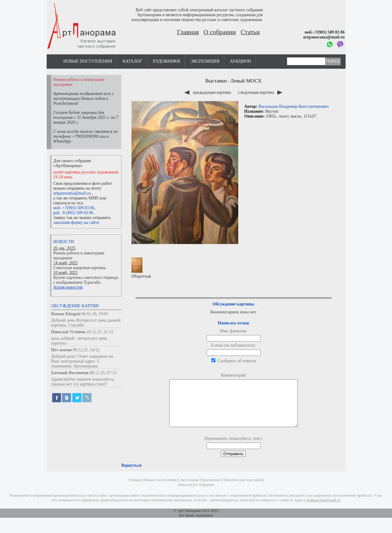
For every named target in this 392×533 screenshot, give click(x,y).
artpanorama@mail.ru (72, 193)
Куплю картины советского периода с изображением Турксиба (86, 280)
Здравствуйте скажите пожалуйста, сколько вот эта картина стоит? (83, 382)
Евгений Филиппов (70, 373)
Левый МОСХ (246, 81)
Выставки (216, 81)
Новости (64, 242)
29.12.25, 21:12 (100, 332)
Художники (166, 61)
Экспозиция (205, 61)
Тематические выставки (243, 489)
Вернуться (131, 475)
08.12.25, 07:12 (103, 373)
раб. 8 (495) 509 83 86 (73, 213)
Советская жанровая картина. (80, 268)
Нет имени (61, 350)
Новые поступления (88, 61)
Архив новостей (68, 287)
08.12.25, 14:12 (86, 350)
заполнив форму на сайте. (77, 223)
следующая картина (260, 92)
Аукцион (241, 61)
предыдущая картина (208, 92)
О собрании (220, 32)
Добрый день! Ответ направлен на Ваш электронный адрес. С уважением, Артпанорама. (82, 361)
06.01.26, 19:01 (95, 314)
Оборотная (141, 268)
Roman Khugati (66, 314)
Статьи (250, 32)
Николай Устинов (68, 332)
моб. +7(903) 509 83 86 (74, 208)
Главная (188, 32)
